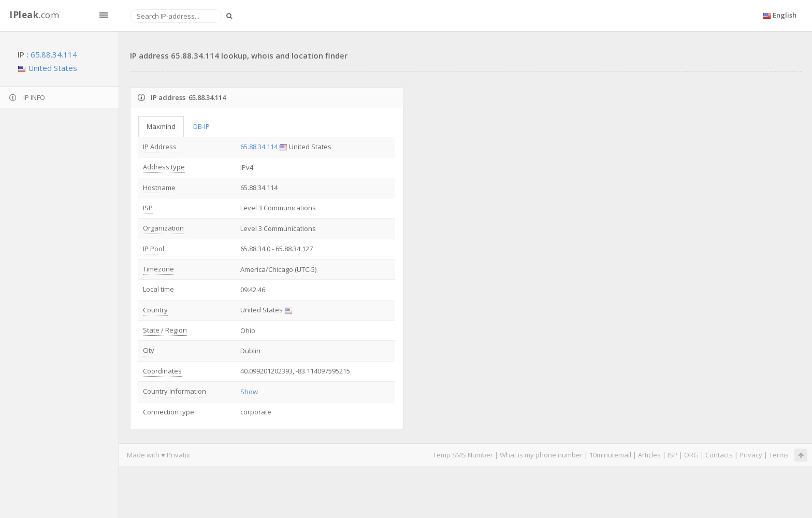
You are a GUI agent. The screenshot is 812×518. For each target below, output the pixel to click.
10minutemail (610, 455)
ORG (691, 455)
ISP (148, 208)
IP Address (160, 147)
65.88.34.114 (54, 54)
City (149, 350)
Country (155, 310)
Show (249, 392)
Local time (158, 289)
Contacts (719, 455)
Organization (163, 228)
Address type (164, 167)
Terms (779, 455)
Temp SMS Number (463, 455)
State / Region (165, 330)
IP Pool (154, 249)
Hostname (159, 188)
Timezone (158, 269)
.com (34, 15)
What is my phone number (541, 455)
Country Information (175, 391)
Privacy (751, 455)
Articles (649, 455)
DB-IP (201, 126)
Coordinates (162, 371)
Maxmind (161, 126)
